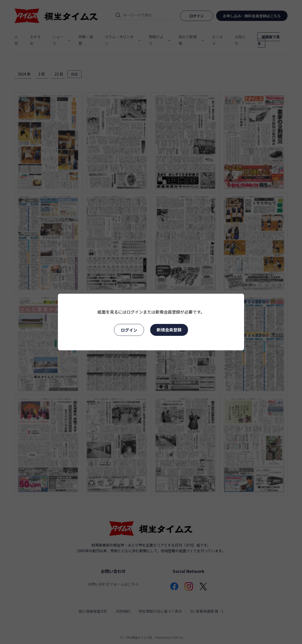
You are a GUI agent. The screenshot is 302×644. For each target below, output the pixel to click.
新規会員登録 (169, 330)
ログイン (129, 330)
